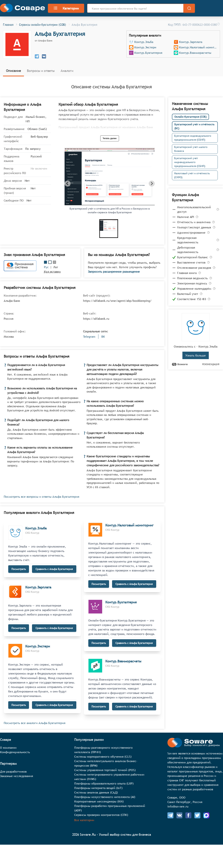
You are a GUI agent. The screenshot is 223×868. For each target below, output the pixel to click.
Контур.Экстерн (145, 47)
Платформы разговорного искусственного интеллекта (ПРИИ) (103, 750)
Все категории (84, 820)
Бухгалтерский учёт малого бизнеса (191, 149)
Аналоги (67, 71)
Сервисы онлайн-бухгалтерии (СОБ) (43, 24)
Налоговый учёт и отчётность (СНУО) (192, 175)
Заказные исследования (16, 776)
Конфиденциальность (15, 752)
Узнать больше (196, 355)
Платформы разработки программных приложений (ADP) (110, 808)
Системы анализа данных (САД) (96, 792)
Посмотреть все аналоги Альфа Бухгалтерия (35, 723)
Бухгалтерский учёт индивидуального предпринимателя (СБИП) (190, 162)
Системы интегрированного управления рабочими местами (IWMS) (109, 777)
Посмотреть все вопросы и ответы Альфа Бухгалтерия (41, 497)
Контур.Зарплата (191, 42)
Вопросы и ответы (41, 71)
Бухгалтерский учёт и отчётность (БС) (194, 126)
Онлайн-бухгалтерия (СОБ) (190, 117)
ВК (103, 337)
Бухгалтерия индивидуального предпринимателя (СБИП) (193, 138)
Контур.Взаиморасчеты (195, 53)
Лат (56, 267)
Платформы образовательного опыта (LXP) (104, 783)
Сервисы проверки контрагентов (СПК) (101, 815)
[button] (109, 229)
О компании (8, 748)
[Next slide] (152, 184)
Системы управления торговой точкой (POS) (105, 770)
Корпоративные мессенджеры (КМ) (99, 801)
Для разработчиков (13, 771)
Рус (46, 267)
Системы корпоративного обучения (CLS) (103, 757)
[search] (189, 8)
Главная (8, 24)
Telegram (89, 337)
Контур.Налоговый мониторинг (198, 47)
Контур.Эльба (144, 42)
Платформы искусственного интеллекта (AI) (105, 797)
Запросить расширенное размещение (114, 272)
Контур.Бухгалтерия (148, 53)
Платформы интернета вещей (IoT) (98, 788)
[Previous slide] (68, 184)
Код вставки (52, 272)
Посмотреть (19, 569)
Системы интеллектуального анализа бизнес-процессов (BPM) (106, 763)
